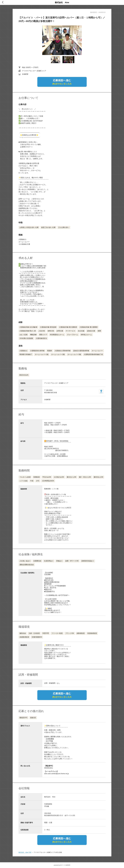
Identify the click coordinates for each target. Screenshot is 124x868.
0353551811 (49, 768)
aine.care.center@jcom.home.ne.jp (56, 774)
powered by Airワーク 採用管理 (62, 865)
